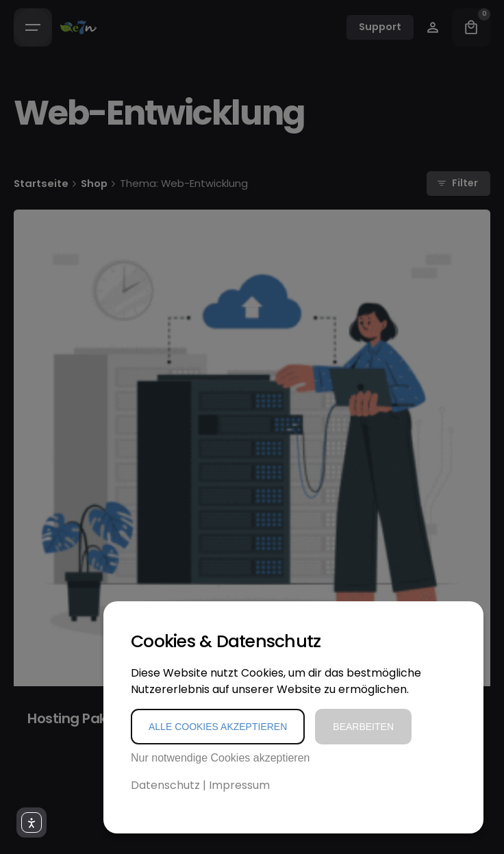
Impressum (239, 785)
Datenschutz (165, 785)
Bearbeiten (363, 727)
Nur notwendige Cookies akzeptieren (220, 758)
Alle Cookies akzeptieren (218, 727)
